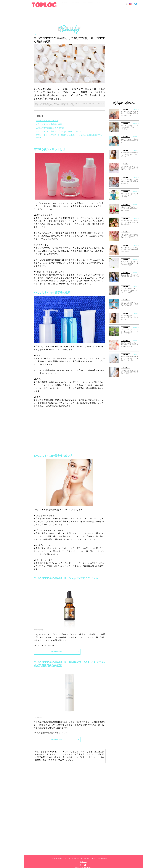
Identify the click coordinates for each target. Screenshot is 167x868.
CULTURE (90, 3)
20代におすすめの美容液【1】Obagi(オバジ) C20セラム (59, 131)
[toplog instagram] (132, 4)
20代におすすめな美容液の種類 (49, 124)
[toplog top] (44, 5)
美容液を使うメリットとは (47, 121)
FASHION (65, 3)
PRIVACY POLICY (103, 858)
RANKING (97, 3)
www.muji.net (38, 717)
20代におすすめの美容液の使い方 (50, 128)
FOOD (84, 3)
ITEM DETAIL (57, 652)
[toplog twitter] (137, 4)
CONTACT (94, 858)
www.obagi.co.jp (38, 630)
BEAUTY (71, 3)
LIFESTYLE (78, 3)
